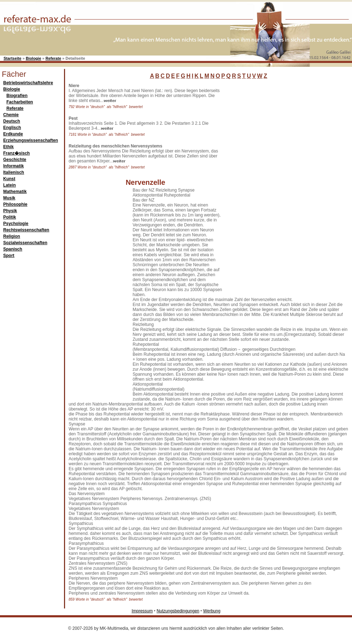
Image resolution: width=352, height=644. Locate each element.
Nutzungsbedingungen (178, 611)
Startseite (12, 58)
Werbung (212, 611)
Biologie (33, 58)
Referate (53, 58)
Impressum (142, 611)
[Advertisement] (252, 190)
